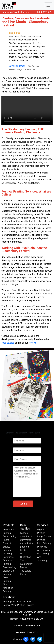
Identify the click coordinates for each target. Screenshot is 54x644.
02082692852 (44, 12)
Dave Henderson (17, 66)
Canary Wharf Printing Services (19, 605)
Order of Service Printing (7, 547)
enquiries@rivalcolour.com (17, 12)
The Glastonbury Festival (26, 564)
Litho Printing (44, 543)
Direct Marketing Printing (8, 588)
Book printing (10, 536)
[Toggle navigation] (48, 5)
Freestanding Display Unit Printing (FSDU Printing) (10, 574)
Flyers (6, 540)
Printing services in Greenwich (18, 602)
